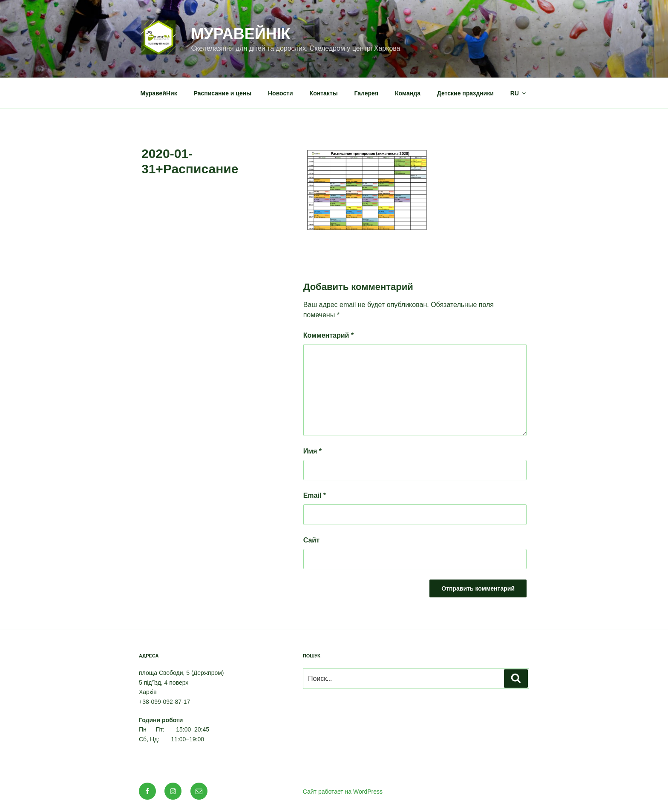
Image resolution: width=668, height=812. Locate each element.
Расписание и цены (223, 93)
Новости (281, 93)
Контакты (324, 93)
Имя (312, 451)
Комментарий (328, 335)
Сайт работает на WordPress (343, 792)
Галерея (367, 93)
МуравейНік (240, 34)
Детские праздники (465, 93)
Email (315, 495)
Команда (408, 93)
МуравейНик (159, 93)
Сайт (311, 540)
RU (519, 93)
